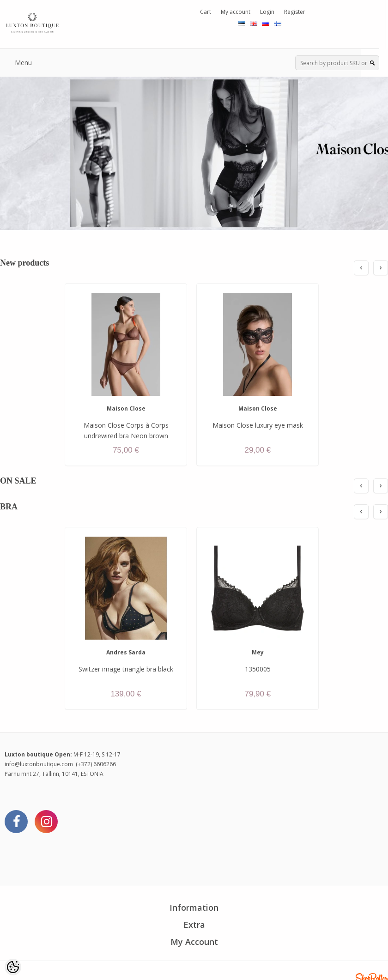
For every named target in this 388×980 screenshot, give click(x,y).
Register (295, 12)
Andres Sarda (126, 652)
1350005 (258, 669)
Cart (206, 12)
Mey (258, 652)
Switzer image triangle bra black (126, 669)
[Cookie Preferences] (13, 967)
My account (236, 12)
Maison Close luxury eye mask (258, 425)
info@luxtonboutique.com (39, 764)
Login (267, 12)
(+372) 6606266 (96, 764)
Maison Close (126, 408)
